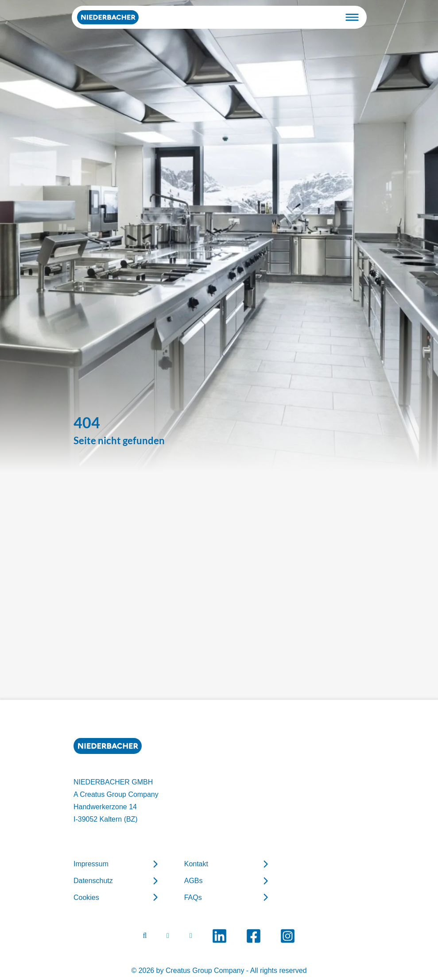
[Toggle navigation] (352, 17)
